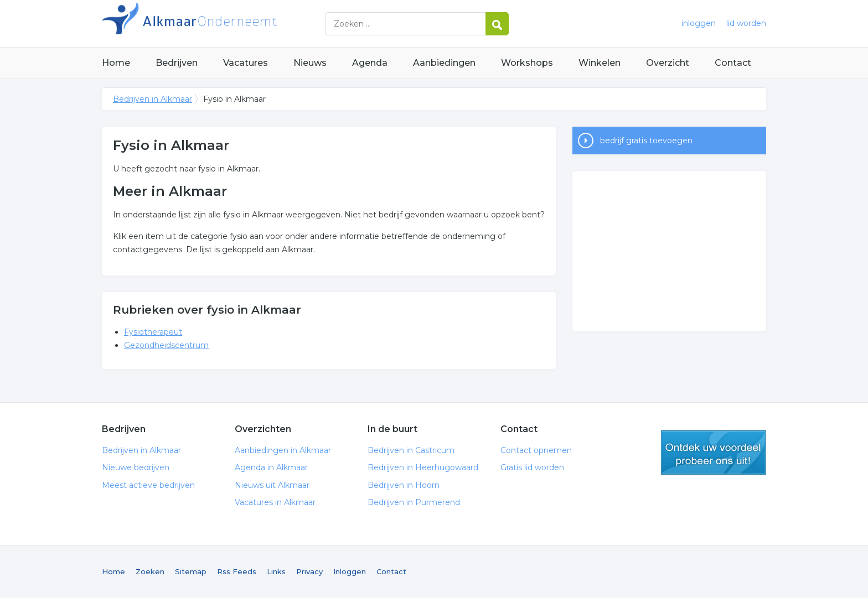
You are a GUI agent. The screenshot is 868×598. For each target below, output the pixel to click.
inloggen (699, 23)
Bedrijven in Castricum (411, 450)
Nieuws (310, 63)
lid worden (746, 23)
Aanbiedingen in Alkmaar (283, 450)
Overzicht (668, 63)
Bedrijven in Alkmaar (240, 24)
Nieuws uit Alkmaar (272, 485)
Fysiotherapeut (153, 332)
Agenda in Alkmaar (271, 467)
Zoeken (150, 571)
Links (276, 571)
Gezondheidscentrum (166, 345)
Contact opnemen (536, 450)
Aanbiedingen (444, 63)
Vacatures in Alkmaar (275, 502)
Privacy (309, 571)
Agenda (370, 63)
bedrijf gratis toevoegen (646, 141)
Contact (733, 63)
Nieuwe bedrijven (136, 467)
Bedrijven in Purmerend (414, 502)
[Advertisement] (669, 251)
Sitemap (191, 571)
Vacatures (246, 63)
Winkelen (600, 63)
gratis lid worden (714, 453)
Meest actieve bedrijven (148, 485)
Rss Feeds (237, 571)
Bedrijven (177, 63)
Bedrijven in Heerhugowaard (423, 467)
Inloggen (350, 571)
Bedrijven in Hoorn (404, 485)
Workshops (527, 63)
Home (116, 63)
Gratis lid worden (532, 467)
